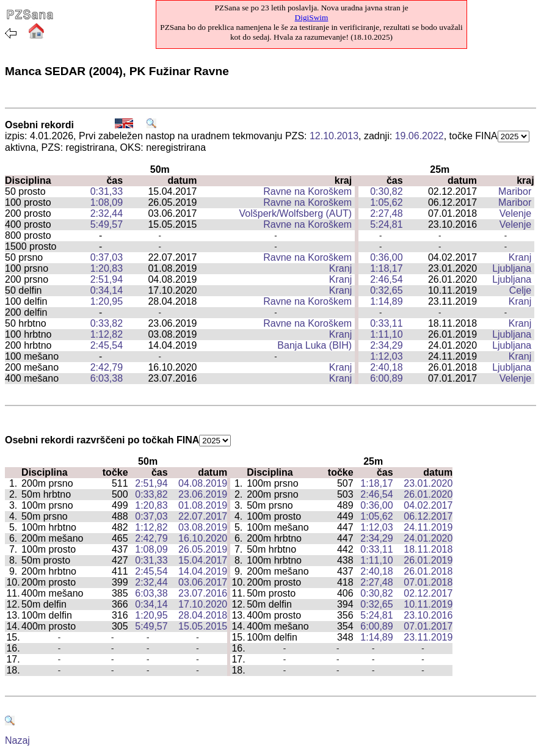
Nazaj (17, 740)
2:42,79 (107, 367)
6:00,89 (386, 378)
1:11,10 (386, 334)
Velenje (516, 213)
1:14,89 (386, 301)
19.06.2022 (419, 136)
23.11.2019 (428, 637)
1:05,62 (386, 202)
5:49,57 (107, 224)
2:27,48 (386, 213)
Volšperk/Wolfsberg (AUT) (296, 213)
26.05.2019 (203, 549)
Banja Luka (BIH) (314, 345)
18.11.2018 (428, 549)
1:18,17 (386, 268)
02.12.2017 (428, 593)
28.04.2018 (203, 615)
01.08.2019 (203, 505)
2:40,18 (386, 367)
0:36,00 (386, 257)
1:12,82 (107, 334)
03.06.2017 (203, 582)
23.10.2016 (428, 615)
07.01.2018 (428, 582)
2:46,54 (386, 279)
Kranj (520, 257)
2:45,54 (107, 345)
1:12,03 (386, 356)
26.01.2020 (428, 494)
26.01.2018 (428, 571)
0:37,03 (107, 257)
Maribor (515, 191)
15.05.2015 (203, 626)
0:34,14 (107, 290)
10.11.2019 (428, 604)
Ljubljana (512, 268)
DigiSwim (312, 17)
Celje (520, 290)
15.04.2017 (203, 560)
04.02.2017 (428, 505)
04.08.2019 (203, 483)
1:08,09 (107, 202)
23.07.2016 (203, 593)
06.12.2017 (428, 516)
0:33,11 (386, 323)
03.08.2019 (203, 527)
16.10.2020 (203, 538)
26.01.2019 (428, 560)
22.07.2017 (203, 516)
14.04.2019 (203, 571)
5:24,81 (386, 224)
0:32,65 (386, 290)
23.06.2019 (203, 494)
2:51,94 (107, 279)
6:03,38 (107, 378)
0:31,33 (107, 191)
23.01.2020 (428, 483)
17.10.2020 (203, 604)
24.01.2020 (428, 538)
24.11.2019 (428, 527)
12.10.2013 (334, 136)
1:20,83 (107, 268)
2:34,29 (386, 345)
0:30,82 (386, 191)
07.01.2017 (428, 626)
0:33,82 (107, 323)
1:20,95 (107, 301)
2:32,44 (107, 213)
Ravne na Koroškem (307, 191)
